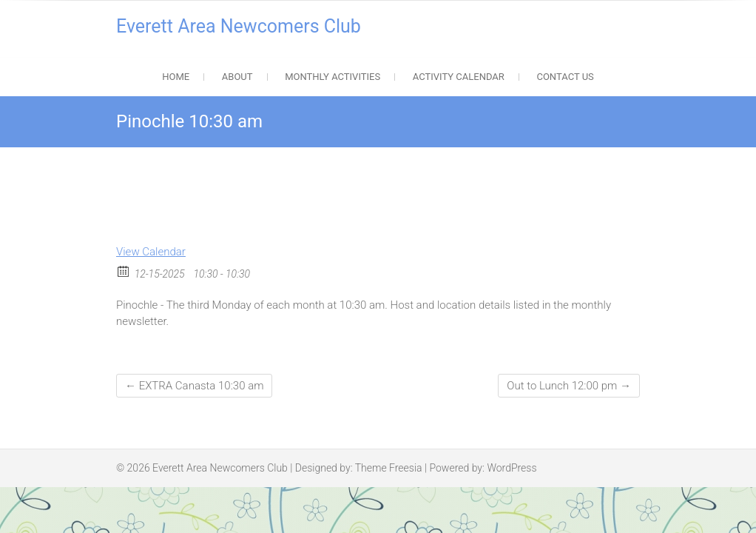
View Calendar (151, 252)
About (237, 77)
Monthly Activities (333, 77)
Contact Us (565, 77)
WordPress (512, 468)
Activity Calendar (459, 77)
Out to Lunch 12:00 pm (569, 386)
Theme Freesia (389, 468)
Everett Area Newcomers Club (239, 26)
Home (176, 77)
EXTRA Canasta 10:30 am (194, 386)
